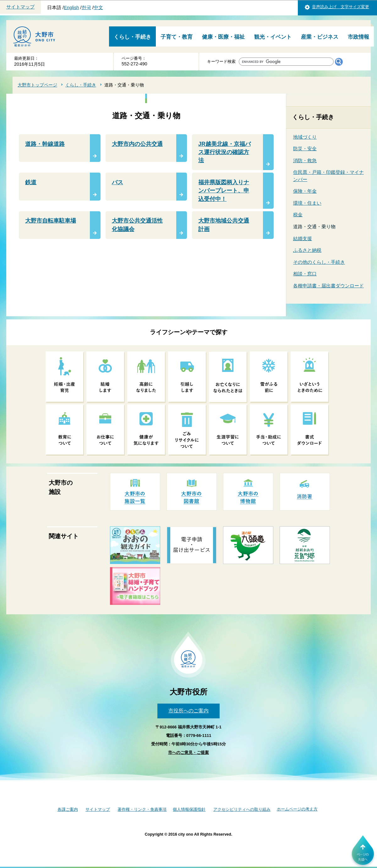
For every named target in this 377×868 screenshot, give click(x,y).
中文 (98, 8)
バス (117, 182)
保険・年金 (305, 191)
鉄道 (31, 182)
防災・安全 (305, 149)
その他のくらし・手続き (319, 262)
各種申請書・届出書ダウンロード (328, 286)
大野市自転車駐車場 (51, 221)
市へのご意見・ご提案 (188, 752)
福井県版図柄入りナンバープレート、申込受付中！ (224, 191)
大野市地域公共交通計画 (224, 225)
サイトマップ (20, 7)
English (71, 8)
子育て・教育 (177, 37)
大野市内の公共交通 (137, 144)
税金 (298, 215)
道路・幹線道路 (45, 144)
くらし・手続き (132, 37)
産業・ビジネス (320, 37)
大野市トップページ (37, 85)
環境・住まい (307, 203)
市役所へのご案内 (188, 711)
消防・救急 (305, 160)
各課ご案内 (68, 809)
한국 (86, 8)
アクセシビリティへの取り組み (242, 809)
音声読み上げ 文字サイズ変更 (341, 7)
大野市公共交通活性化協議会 (137, 225)
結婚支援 (303, 238)
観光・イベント (273, 37)
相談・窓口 (305, 274)
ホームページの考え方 (297, 809)
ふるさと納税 (307, 250)
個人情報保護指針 (189, 809)
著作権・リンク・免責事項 (142, 809)
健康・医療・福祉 (223, 37)
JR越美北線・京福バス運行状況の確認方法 (224, 152)
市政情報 (358, 37)
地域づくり (305, 137)
